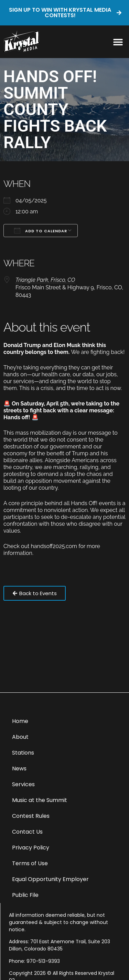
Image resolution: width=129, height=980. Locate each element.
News (19, 769)
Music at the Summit (40, 800)
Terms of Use (30, 863)
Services (23, 784)
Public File (25, 895)
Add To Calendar (41, 231)
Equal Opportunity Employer (50, 879)
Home (20, 721)
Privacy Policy (31, 848)
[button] (118, 42)
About (20, 737)
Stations (23, 753)
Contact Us (27, 832)
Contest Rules (31, 816)
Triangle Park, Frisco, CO (45, 280)
